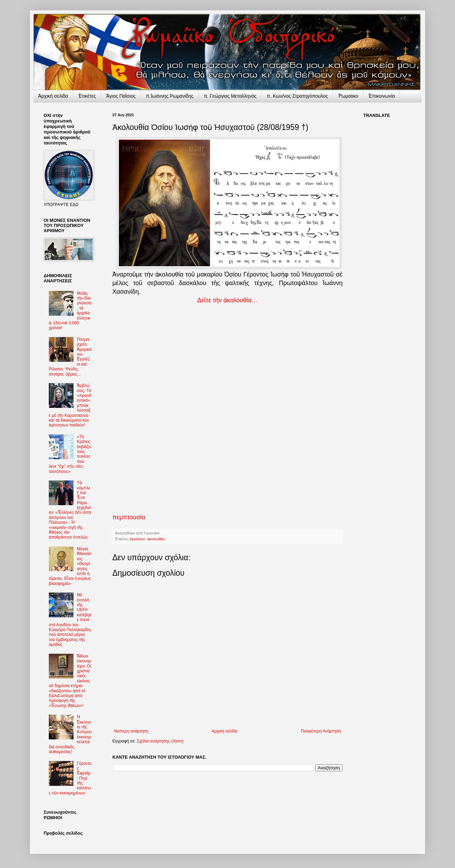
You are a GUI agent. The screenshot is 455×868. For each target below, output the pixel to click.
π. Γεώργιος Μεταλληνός (230, 96)
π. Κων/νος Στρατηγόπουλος (298, 96)
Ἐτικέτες (87, 96)
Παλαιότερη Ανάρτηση (321, 731)
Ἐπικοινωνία (382, 96)
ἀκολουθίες (156, 539)
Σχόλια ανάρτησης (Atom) (160, 741)
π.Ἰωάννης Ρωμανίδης (170, 96)
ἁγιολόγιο (137, 539)
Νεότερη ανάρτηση (131, 731)
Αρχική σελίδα (225, 731)
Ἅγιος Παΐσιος (121, 96)
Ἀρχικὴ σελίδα (53, 96)
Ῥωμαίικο (348, 96)
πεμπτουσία (129, 517)
